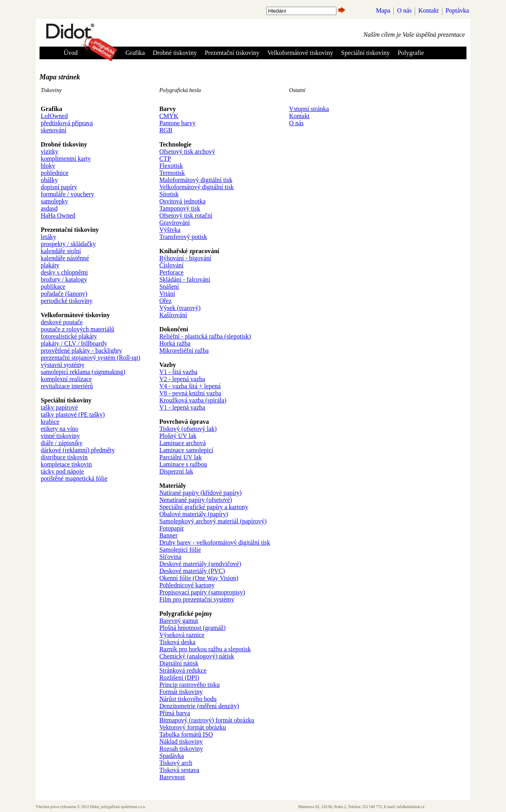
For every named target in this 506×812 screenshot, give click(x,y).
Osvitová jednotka (182, 201)
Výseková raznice (182, 635)
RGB (166, 130)
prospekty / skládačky (68, 244)
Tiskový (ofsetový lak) (188, 429)
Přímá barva (175, 713)
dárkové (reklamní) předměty (78, 450)
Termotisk (172, 173)
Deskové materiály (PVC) (192, 571)
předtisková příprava (67, 123)
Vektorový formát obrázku (193, 727)
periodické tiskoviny (67, 301)
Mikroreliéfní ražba (184, 351)
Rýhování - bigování (185, 258)
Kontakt (429, 10)
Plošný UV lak (178, 436)
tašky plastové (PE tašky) (73, 414)
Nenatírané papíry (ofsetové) (196, 500)
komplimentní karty (66, 159)
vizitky (49, 151)
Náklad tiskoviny (181, 742)
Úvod (71, 53)
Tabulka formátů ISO (186, 734)
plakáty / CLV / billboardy (74, 343)
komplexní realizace (66, 379)
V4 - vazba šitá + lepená (190, 386)
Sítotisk (169, 194)
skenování (54, 130)
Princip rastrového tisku (190, 685)
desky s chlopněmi (64, 272)
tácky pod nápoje (62, 471)
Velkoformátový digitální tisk (196, 187)
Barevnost (172, 777)
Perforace (171, 272)
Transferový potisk (183, 237)
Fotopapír (172, 528)
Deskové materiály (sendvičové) (200, 564)
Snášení (169, 287)
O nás (404, 10)
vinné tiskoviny (60, 436)
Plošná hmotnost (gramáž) (193, 628)
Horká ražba (175, 343)
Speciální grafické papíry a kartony (204, 507)
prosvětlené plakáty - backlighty (81, 351)
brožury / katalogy (64, 279)
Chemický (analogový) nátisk (197, 656)
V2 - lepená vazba (182, 379)
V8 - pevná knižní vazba (190, 393)
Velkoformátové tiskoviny (300, 53)
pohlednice (55, 173)
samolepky (54, 201)
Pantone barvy (177, 123)
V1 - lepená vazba (182, 407)
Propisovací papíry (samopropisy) (202, 592)
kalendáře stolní (61, 251)
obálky (49, 180)
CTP (165, 159)
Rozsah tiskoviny (181, 749)
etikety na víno (59, 429)
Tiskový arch (176, 763)
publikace (53, 287)
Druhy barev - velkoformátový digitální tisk (215, 542)
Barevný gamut (179, 621)
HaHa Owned (58, 215)
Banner (168, 535)
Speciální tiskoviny (365, 53)
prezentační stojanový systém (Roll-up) (91, 358)
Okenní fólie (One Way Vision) (199, 578)
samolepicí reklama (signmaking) (83, 372)
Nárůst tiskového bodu (188, 699)
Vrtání (167, 294)
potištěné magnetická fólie (74, 478)
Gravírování (175, 223)
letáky (48, 237)
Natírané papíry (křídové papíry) (200, 493)
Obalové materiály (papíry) (194, 514)
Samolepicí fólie (180, 550)
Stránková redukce (183, 670)
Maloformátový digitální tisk (196, 180)
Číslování (171, 265)
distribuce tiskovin (64, 457)
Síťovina (170, 557)
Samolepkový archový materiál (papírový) (213, 521)
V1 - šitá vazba (178, 372)
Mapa (383, 10)
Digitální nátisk (179, 663)
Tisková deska (177, 642)
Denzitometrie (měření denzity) (199, 706)
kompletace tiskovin (66, 464)
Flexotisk (171, 166)
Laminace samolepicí (186, 450)
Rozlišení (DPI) (179, 678)
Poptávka (457, 10)
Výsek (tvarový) (180, 308)
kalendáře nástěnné (65, 258)
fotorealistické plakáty (69, 336)
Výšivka (170, 230)
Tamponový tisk (180, 208)
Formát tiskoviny (181, 692)
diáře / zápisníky (62, 443)
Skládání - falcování (185, 279)
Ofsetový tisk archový (187, 151)
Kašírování (173, 315)
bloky (48, 166)
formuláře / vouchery (67, 194)
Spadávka (172, 756)
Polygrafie (411, 53)
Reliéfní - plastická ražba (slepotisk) (205, 336)
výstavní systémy (63, 365)
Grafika (135, 53)
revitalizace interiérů (67, 386)
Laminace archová (183, 443)
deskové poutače (62, 322)
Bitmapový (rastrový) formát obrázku (207, 720)
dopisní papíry (59, 187)
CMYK (169, 116)
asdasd (49, 208)
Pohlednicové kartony (187, 585)
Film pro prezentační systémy (197, 599)
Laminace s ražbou (183, 464)
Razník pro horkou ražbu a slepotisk (205, 649)
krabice (50, 422)
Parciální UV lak (180, 457)
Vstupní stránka (309, 109)
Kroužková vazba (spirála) (193, 400)
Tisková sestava (179, 770)
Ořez (165, 301)
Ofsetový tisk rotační (186, 215)
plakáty (50, 265)
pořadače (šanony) (64, 294)
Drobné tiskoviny (175, 53)
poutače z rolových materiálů (77, 329)
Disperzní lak (176, 471)
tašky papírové (59, 407)
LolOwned (54, 116)
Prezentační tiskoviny (232, 53)
